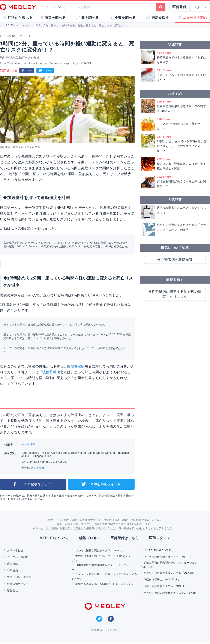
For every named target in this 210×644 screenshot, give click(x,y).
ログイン (200, 7)
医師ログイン (160, 538)
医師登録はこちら (125, 538)
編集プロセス (90, 538)
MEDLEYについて (54, 538)
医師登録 (179, 7)
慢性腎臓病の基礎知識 (175, 260)
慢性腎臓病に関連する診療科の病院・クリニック (175, 294)
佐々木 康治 (28, 444)
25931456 (37, 468)
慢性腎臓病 (76, 366)
